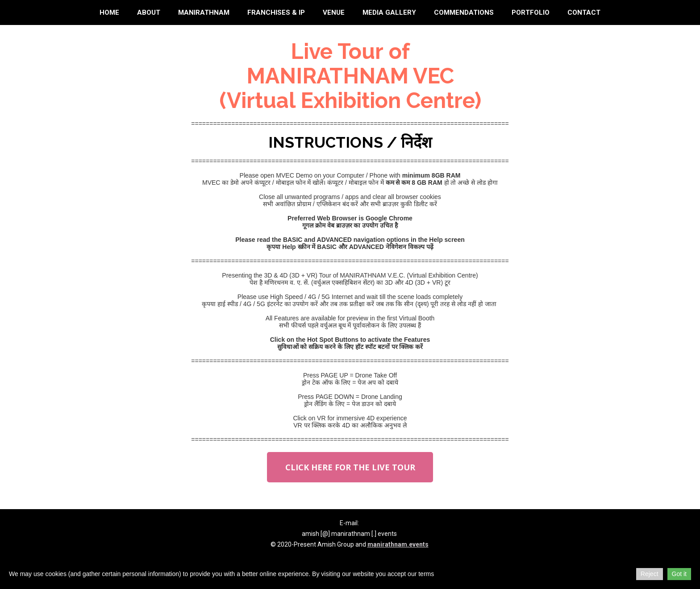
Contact (584, 12)
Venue (334, 12)
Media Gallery (389, 12)
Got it (679, 574)
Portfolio (531, 12)
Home (109, 12)
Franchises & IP (276, 12)
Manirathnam (204, 12)
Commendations (464, 12)
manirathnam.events (398, 544)
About (149, 12)
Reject (650, 574)
